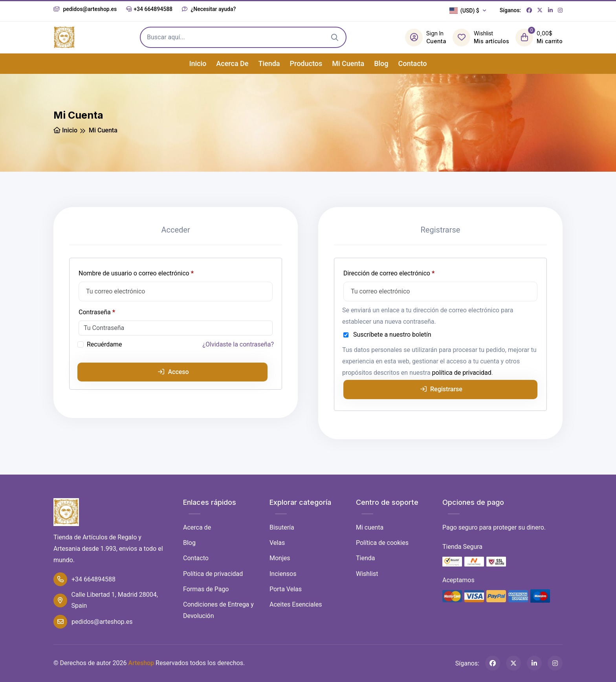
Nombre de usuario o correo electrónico (151, 272)
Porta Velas (286, 589)
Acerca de (232, 63)
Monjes (280, 558)
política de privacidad (462, 373)
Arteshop (141, 663)
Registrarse (441, 389)
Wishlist (367, 574)
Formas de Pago (206, 589)
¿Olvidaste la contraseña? (238, 344)
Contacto (413, 63)
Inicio (198, 63)
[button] (470, 11)
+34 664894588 (149, 9)
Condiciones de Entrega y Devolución (218, 610)
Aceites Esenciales (296, 604)
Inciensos (283, 574)
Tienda (269, 63)
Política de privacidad (213, 574)
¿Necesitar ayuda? (209, 9)
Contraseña (112, 311)
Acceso (173, 372)
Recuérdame (104, 344)
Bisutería (282, 527)
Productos (306, 63)
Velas (277, 543)
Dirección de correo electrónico (404, 272)
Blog (381, 63)
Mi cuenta (348, 63)
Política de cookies (382, 543)
